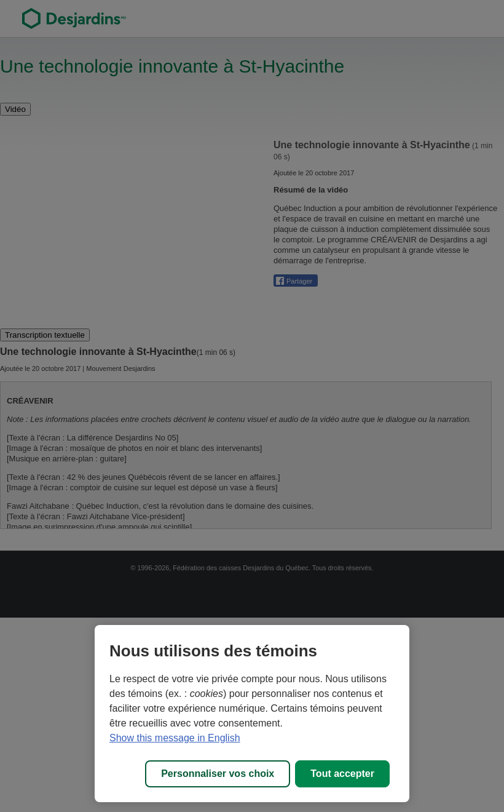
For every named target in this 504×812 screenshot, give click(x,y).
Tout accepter (342, 774)
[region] (252, 714)
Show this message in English (175, 738)
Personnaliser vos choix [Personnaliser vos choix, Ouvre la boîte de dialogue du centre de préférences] (218, 774)
